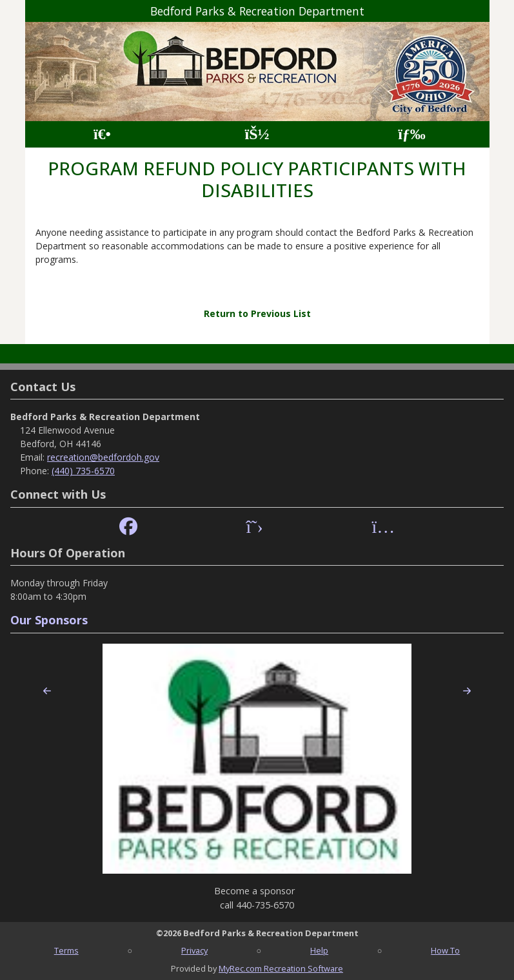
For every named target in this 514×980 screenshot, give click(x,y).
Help (319, 950)
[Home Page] (102, 134)
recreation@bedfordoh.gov (103, 457)
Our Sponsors (49, 620)
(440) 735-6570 (83, 471)
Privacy (194, 950)
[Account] (257, 134)
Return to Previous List (257, 313)
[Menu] (412, 134)
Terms (66, 950)
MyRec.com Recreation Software (281, 968)
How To (445, 950)
